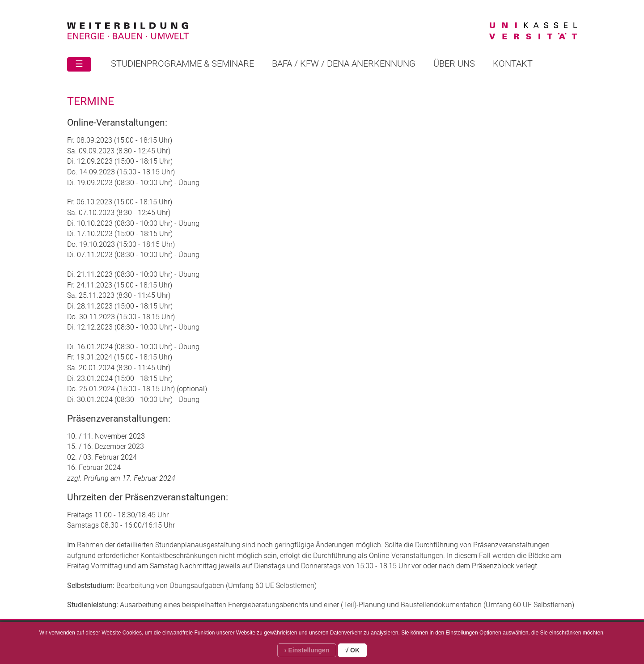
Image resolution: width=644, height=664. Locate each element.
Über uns (454, 63)
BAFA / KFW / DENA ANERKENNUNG (344, 63)
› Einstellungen (307, 650)
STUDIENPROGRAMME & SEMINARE (182, 63)
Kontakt (513, 63)
